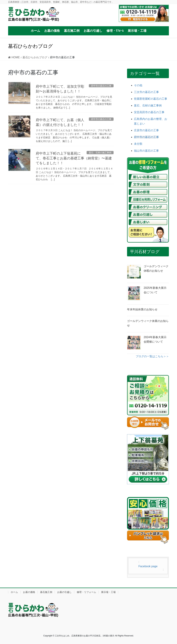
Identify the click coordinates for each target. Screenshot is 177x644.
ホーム (14, 592)
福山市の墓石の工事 (146, 151)
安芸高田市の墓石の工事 (149, 112)
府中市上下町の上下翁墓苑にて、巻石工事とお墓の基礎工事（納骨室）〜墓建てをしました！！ (74, 158)
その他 (138, 85)
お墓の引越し (64, 592)
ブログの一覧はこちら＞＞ (152, 356)
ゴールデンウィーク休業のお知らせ (148, 323)
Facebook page (148, 566)
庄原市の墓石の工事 (146, 130)
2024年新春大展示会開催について (155, 339)
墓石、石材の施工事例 (148, 105)
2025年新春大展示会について (155, 290)
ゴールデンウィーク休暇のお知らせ (156, 269)
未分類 (138, 144)
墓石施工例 (46, 592)
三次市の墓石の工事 (146, 92)
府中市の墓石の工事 (146, 137)
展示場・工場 (108, 592)
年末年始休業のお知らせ (142, 309)
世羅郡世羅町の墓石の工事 (151, 99)
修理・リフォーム (86, 592)
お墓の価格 (29, 592)
